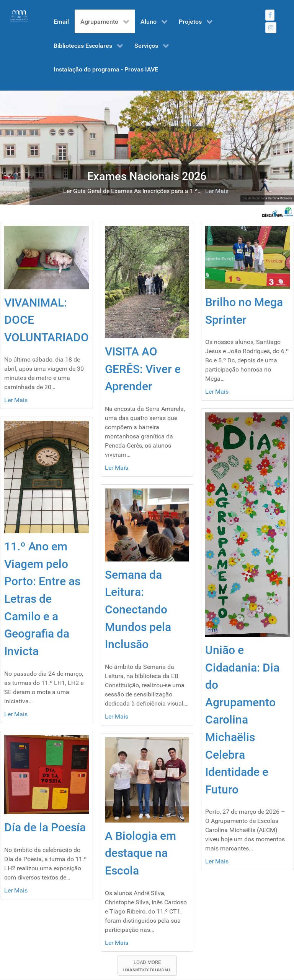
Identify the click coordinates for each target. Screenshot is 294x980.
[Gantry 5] (19, 16)
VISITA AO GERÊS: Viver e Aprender (143, 369)
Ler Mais (217, 191)
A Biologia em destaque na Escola (140, 853)
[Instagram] (271, 28)
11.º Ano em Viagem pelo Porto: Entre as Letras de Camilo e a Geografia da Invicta (42, 599)
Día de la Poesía (45, 827)
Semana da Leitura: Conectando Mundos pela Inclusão (138, 609)
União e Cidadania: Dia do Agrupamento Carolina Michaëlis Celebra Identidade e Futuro (242, 720)
